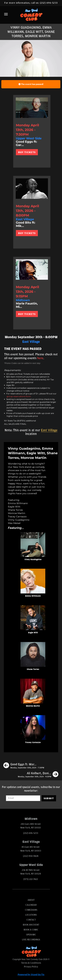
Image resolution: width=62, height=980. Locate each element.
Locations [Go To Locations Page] (31, 915)
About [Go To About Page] (31, 900)
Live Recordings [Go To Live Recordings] (31, 940)
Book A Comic (31, 930)
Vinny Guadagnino (33, 560)
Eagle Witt (33, 633)
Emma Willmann (33, 596)
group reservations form (19, 396)
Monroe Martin (33, 706)
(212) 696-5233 (49, 3)
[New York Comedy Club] (31, 15)
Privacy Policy (31, 967)
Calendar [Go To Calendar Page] (31, 905)
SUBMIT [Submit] (49, 798)
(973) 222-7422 (31, 879)
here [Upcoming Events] (40, 358)
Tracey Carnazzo (33, 742)
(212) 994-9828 (31, 856)
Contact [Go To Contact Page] (31, 920)
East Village (49, 430)
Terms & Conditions (31, 963)
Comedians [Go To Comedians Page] (31, 910)
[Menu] (6, 14)
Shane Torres (33, 669)
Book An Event (31, 925)
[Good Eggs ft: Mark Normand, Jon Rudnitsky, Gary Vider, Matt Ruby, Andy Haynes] (24, 766)
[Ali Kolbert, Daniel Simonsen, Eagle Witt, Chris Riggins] (38, 775)
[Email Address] (23, 798)
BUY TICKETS (27, 152)
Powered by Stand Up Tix (31, 975)
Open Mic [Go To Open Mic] (31, 935)
